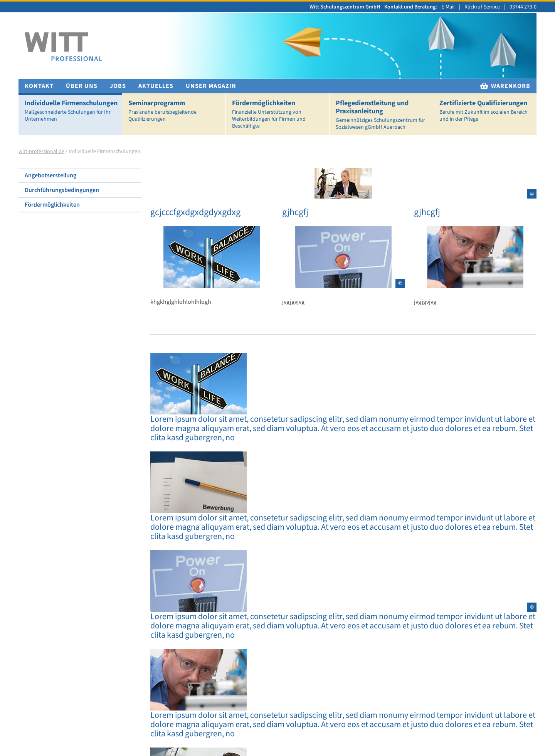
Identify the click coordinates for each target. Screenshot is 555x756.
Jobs (118, 86)
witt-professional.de (41, 152)
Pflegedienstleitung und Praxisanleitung (383, 115)
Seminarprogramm (175, 111)
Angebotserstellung (50, 175)
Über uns (82, 86)
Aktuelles (156, 86)
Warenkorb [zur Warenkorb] (505, 86)
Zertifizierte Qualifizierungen (486, 111)
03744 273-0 (523, 7)
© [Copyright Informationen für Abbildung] (532, 194)
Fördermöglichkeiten (279, 114)
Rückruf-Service (482, 7)
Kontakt (39, 86)
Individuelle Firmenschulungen (72, 111)
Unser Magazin (211, 86)
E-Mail (448, 7)
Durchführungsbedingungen (62, 190)
